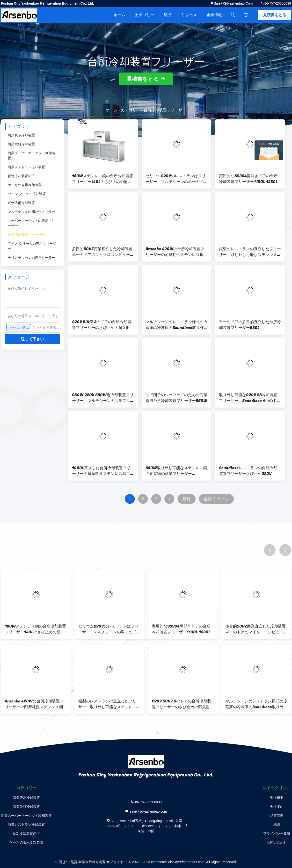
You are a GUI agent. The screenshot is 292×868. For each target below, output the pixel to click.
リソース (189, 15)
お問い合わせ (277, 842)
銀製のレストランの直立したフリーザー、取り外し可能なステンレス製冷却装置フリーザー (250, 252)
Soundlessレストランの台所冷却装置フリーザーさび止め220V (248, 471)
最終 (187, 499)
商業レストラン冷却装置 (26, 167)
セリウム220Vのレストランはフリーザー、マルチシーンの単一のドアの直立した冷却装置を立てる (176, 179)
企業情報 (214, 15)
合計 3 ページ (216, 499)
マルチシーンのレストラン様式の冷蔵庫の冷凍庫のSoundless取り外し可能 (176, 325)
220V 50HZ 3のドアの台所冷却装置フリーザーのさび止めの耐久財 (102, 325)
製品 (168, 15)
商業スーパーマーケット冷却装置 (31, 156)
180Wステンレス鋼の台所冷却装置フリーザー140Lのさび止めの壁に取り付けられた (103, 179)
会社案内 (277, 807)
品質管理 (277, 816)
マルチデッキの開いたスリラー (31, 212)
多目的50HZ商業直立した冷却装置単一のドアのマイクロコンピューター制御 (103, 252)
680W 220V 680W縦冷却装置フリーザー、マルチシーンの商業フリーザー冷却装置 (103, 398)
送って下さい (32, 339)
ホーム (119, 15)
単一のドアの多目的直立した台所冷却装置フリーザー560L (250, 325)
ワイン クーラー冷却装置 (27, 194)
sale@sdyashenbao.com (233, 3)
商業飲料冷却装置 (21, 144)
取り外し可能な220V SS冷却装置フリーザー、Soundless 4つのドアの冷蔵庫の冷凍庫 (250, 398)
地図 (277, 824)
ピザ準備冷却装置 (21, 203)
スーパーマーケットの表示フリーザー (31, 223)
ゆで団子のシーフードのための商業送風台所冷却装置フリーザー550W (176, 398)
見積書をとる (275, 15)
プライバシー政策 (277, 833)
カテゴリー (145, 15)
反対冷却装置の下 (21, 176)
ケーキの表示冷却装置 (25, 185)
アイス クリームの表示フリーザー (32, 246)
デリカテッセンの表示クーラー (31, 258)
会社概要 (277, 798)
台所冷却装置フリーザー (26, 235)
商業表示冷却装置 (21, 135)
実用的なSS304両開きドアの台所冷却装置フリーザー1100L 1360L (248, 179)
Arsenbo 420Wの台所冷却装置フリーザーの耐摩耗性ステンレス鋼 (175, 252)
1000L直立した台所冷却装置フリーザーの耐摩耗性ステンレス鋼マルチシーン (103, 471)
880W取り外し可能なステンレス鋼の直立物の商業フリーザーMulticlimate (176, 471)
